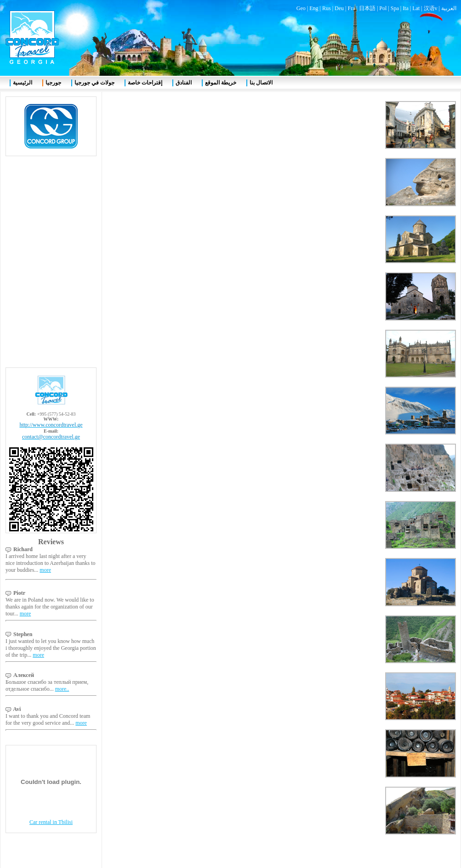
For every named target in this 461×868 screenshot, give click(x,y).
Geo (301, 8)
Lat (416, 8)
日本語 (367, 8)
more (45, 570)
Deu (339, 8)
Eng (314, 8)
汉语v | (433, 8)
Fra (351, 8)
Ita (406, 8)
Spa (395, 8)
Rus (327, 8)
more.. (62, 689)
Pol (383, 8)
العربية (449, 8)
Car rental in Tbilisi (51, 822)
